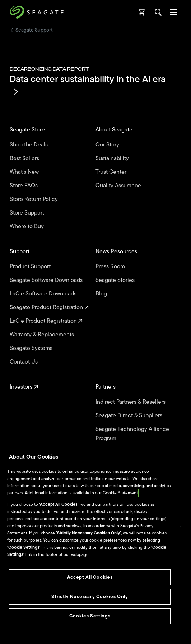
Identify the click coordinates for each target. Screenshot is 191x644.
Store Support (28, 213)
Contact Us (24, 362)
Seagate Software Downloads (47, 280)
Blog (102, 294)
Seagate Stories (116, 280)
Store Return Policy (34, 199)
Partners (106, 387)
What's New (25, 172)
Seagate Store (28, 130)
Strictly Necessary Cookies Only (90, 597)
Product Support (31, 266)
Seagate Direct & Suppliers (130, 415)
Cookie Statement (120, 493)
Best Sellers (25, 158)
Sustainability (113, 158)
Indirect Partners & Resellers (131, 402)
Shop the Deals (30, 145)
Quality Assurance (119, 186)
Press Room (111, 266)
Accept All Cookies (90, 577)
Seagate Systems (32, 348)
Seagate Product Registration (49, 307)
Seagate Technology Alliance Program (132, 434)
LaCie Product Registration (46, 321)
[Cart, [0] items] (142, 12)
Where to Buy (27, 226)
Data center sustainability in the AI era (88, 83)
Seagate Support (34, 30)
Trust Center (112, 172)
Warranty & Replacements (43, 335)
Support (20, 251)
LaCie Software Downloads (44, 294)
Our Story (108, 145)
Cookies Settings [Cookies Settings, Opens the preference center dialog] (90, 616)
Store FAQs (24, 186)
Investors (24, 387)
